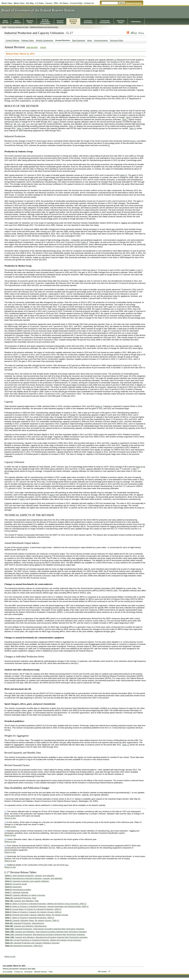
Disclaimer (28, 972)
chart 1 (134, 141)
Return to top (10, 956)
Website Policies (41, 972)
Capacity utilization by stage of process (25, 895)
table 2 (124, 175)
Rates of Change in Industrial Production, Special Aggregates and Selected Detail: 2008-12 (47, 906)
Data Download (79, 40)
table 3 (85, 242)
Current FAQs (76, 3)
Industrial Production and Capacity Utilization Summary (32, 943)
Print (141, 33)
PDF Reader (102, 972)
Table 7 (125, 120)
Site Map (30, 3)
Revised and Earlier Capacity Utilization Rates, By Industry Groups (37, 915)
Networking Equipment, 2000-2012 (24, 946)
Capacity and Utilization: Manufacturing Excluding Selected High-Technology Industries (46, 937)
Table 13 (20, 128)
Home (4, 27)
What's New (7, 3)
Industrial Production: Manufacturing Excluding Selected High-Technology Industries (45, 934)
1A (65, 111)
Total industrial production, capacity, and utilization (30, 876)
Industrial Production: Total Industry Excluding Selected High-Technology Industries (45, 929)
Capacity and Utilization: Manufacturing (26, 926)
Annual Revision (63, 40)
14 (62, 848)
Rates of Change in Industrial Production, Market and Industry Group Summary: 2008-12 (46, 904)
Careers (49, 3)
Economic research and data (22, 969)
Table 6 (129, 117)
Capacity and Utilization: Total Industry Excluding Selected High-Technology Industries (46, 932)
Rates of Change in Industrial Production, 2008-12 (30, 918)
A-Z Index (39, 3)
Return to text (10, 818)
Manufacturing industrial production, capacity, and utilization (34, 878)
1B (71, 111)
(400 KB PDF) (32, 48)
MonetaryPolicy (30, 22)
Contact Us (89, 3)
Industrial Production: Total (20, 898)
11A (28, 124)
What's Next (19, 3)
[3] (135, 156)
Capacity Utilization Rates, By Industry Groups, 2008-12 (32, 920)
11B (36, 124)
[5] (34, 524)
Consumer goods (16, 884)
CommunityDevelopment (105, 22)
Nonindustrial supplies (18, 890)
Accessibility (8, 972)
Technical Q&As (117, 40)
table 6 (139, 467)
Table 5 (92, 115)
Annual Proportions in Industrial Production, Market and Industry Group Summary (43, 940)
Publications (136, 22)
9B (15, 124)
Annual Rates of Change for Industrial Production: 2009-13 (33, 909)
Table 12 (72, 126)
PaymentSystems (60, 22)
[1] (115, 60)
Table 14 (133, 128)
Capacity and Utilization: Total (22, 901)
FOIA (51, 972)
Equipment (13, 887)
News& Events (17, 22)
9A (12, 124)
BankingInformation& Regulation (45, 22)
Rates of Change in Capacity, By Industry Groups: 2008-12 (33, 912)
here (67, 865)
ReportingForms (121, 22)
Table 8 (56, 122)
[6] (51, 556)
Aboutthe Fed (5, 22)
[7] (105, 621)
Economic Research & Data (18, 27)
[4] (144, 467)
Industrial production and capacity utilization (27, 881)
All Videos (64, 3)
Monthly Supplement (45, 40)
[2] (109, 145)
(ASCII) (43, 48)
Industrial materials (17, 892)
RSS (56, 3)
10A (19, 124)
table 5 (99, 406)
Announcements (101, 40)
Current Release (12, 40)
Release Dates (28, 40)
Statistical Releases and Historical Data (44, 27)
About (90, 40)
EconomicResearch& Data (73, 22)
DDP (134, 33)
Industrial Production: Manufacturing (24, 923)
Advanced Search (134, 3)
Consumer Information (88, 22)
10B (23, 124)
